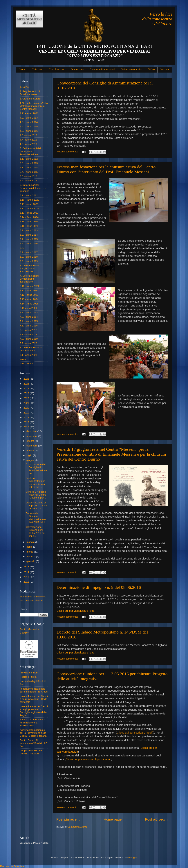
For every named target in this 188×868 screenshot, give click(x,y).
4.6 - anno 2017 (28, 135)
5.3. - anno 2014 (29, 168)
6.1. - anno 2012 (29, 195)
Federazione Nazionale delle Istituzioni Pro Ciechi (34, 690)
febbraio (31, 556)
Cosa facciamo (57, 69)
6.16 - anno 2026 (29, 226)
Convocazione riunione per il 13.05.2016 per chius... (36, 531)
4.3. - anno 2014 (29, 122)
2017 (27, 422)
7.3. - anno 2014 (29, 317)
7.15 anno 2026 (28, 308)
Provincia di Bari (29, 673)
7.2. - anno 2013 (29, 312)
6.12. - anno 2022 (29, 209)
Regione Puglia (28, 677)
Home (23, 69)
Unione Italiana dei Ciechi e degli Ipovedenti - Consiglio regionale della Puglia (34, 711)
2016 (27, 427)
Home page (113, 819)
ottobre (31, 441)
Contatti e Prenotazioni (102, 69)
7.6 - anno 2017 (28, 330)
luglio (30, 455)
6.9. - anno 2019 (29, 261)
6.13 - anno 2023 (29, 213)
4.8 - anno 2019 (28, 144)
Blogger (133, 857)
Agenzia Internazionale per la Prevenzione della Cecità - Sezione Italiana (33, 733)
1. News (24, 87)
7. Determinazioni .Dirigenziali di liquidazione (29, 268)
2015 (27, 567)
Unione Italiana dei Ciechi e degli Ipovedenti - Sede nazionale (34, 699)
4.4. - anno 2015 (29, 126)
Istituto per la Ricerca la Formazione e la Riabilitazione (33, 722)
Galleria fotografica (132, 69)
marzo (30, 552)
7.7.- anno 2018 (28, 334)
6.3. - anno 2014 (29, 235)
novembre (32, 436)
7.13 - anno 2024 (29, 299)
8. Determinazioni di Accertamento (31, 349)
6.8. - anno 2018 (29, 257)
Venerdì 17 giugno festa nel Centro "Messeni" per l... (37, 495)
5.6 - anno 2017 (28, 181)
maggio (31, 542)
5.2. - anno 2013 (29, 163)
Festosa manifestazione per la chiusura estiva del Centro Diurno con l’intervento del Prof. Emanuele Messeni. (106, 169)
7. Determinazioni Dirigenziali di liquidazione (29, 279)
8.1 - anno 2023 (28, 355)
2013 (27, 577)
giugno (30, 460)
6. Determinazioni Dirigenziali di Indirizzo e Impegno (33, 188)
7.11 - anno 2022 (29, 290)
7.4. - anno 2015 (29, 321)
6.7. (22, 248)
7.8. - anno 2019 (29, 339)
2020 (27, 408)
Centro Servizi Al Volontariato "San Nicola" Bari (33, 743)
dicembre (32, 431)
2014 (27, 572)
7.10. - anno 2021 (29, 286)
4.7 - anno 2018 (28, 140)
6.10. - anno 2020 (29, 200)
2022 (27, 398)
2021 (27, 403)
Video (151, 69)
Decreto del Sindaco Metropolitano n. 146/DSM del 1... (37, 518)
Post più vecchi (157, 819)
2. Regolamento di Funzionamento (30, 93)
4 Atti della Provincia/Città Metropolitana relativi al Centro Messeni (34, 106)
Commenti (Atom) (77, 827)
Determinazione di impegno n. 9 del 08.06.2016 (99, 587)
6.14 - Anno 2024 (29, 217)
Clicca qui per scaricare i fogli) (135, 733)
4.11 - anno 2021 (29, 113)
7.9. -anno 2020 (28, 343)
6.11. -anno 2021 (29, 204)
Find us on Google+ (12, 866)
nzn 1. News (26, 364)
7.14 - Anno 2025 (29, 304)
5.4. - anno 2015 (29, 172)
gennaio (31, 561)
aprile (30, 547)
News (23, 359)
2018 (27, 417)
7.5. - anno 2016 (29, 326)
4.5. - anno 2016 (29, 131)
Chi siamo (37, 69)
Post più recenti (68, 819)
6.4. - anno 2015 (29, 239)
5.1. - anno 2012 (29, 159)
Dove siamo (77, 69)
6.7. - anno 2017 (29, 252)
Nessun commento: (68, 152)
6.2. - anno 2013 (29, 230)
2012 (27, 582)
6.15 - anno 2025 (29, 222)
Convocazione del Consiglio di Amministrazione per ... (36, 469)
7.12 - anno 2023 (29, 295)
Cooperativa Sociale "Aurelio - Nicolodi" (31, 752)
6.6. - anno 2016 (29, 244)
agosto (30, 451)
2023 (27, 393)
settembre (32, 446)
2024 (27, 388)
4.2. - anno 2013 (29, 118)
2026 (27, 379)
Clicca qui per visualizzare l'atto (76, 611)
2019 (27, 413)
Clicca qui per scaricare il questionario (88, 759)
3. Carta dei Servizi (30, 99)
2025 (27, 384)
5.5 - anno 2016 (28, 176)
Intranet (165, 69)
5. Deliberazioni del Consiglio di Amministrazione (30, 151)
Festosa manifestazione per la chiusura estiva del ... (36, 483)
